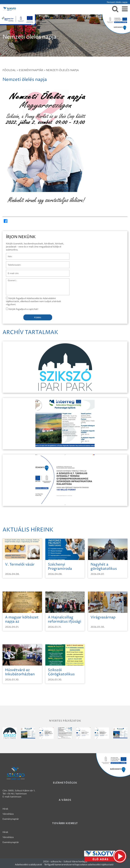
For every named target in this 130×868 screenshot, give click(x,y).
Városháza (8, 814)
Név (8, 255)
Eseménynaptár (31, 70)
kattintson (16, 797)
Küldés (38, 317)
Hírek (5, 809)
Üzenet (10, 280)
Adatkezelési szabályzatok (28, 865)
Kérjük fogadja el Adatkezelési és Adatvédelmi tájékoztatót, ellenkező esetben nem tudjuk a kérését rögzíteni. (34, 301)
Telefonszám (13, 263)
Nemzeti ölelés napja (62, 70)
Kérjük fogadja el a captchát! (22, 309)
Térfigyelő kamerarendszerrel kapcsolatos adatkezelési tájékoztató (79, 865)
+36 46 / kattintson (17, 794)
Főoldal (9, 70)
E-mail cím (12, 272)
